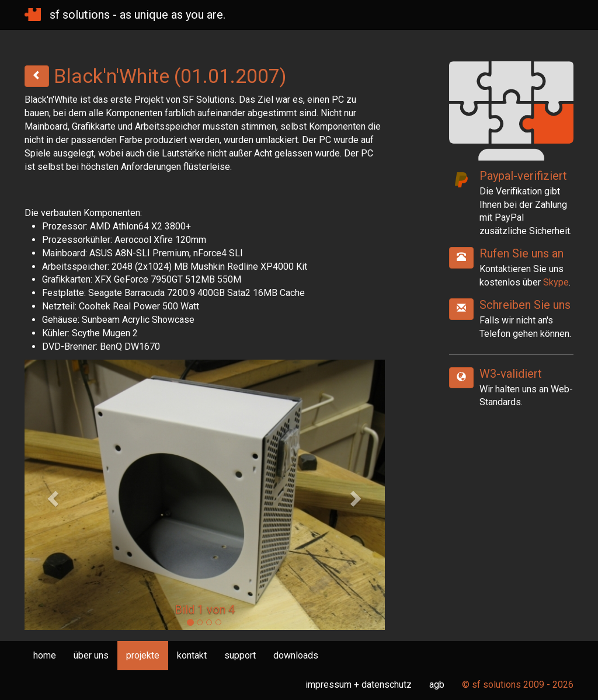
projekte (143, 655)
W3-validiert (511, 374)
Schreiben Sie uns (525, 305)
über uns (91, 655)
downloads (296, 655)
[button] (51, 494)
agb (437, 685)
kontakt (192, 655)
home (45, 655)
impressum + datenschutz (359, 685)
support (240, 655)
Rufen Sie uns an (521, 253)
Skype (556, 282)
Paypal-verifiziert (523, 176)
